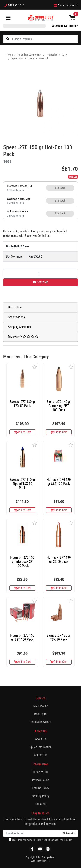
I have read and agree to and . (40, 840)
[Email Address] (32, 833)
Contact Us (40, 755)
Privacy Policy (40, 780)
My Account (40, 706)
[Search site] (8, 39)
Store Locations (65, 5)
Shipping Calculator (20, 327)
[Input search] (45, 39)
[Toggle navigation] (8, 18)
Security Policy (40, 796)
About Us (40, 739)
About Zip (41, 804)
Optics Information (40, 747)
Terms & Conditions (45, 840)
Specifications (16, 317)
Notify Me (40, 282)
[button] (35, 367)
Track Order (41, 714)
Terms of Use (40, 772)
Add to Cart (22, 432)
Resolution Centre (41, 722)
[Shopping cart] (72, 18)
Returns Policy (40, 788)
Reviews (23, 337)
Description (15, 307)
